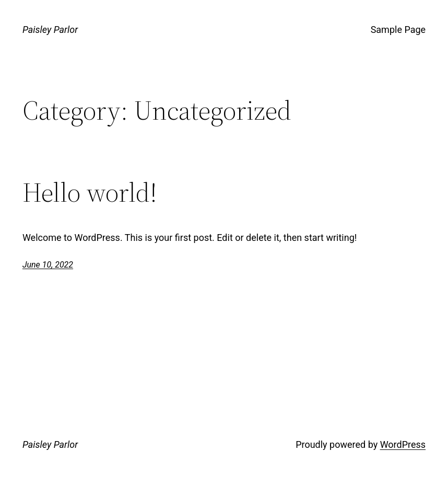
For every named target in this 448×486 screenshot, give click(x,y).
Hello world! (90, 193)
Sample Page (398, 30)
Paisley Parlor (50, 30)
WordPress (403, 444)
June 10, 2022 (48, 265)
